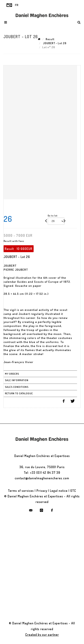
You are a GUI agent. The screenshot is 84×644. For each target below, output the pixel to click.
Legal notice (59, 491)
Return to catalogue (19, 393)
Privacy (42, 491)
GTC (73, 491)
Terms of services (21, 491)
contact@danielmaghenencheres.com (42, 478)
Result (50, 39)
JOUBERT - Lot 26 (54, 43)
